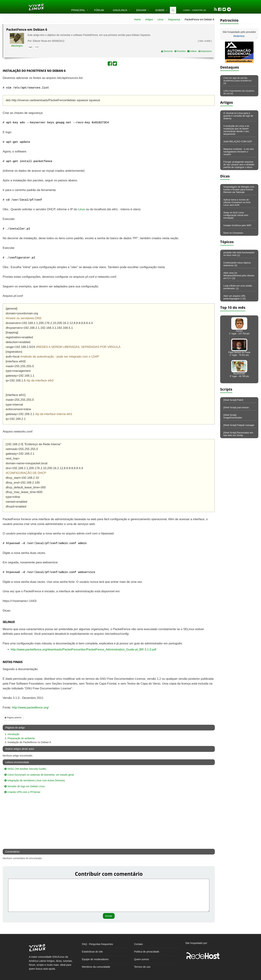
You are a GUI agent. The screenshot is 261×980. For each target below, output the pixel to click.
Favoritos (180, 51)
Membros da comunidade (96, 967)
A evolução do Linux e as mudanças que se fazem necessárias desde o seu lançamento (236, 130)
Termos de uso (142, 967)
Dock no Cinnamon (233, 233)
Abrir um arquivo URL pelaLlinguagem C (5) (235, 297)
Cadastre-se (199, 10)
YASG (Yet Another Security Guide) (25, 769)
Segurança (174, 19)
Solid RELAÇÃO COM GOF (238, 141)
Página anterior (13, 718)
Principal (78, 10)
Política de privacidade (147, 952)
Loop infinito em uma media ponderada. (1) (238, 287)
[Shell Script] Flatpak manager (239, 425)
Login (186, 10)
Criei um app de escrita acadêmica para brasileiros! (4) (238, 81)
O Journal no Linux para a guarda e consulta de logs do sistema (238, 116)
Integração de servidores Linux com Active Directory (35, 780)
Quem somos (141, 959)
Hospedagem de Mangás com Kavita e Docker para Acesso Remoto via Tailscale (239, 189)
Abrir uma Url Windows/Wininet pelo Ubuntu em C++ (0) (239, 276)
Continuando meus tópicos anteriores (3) (237, 264)
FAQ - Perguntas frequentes (98, 944)
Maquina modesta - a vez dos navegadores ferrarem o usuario (239, 152)
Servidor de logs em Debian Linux (25, 786)
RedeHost (239, 36)
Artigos (149, 19)
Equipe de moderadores (95, 959)
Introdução (13, 734)
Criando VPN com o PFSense (22, 792)
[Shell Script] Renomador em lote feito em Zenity (238, 434)
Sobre (160, 10)
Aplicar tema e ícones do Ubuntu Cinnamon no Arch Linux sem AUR (237, 202)
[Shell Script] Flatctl (233, 400)
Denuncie (167, 51)
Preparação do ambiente (21, 738)
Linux (161, 19)
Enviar (141, 10)
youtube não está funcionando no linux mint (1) (239, 254)
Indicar (192, 51)
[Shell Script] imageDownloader (233, 416)
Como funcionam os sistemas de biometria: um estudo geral (39, 775)
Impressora (205, 51)
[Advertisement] (184, 102)
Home (137, 19)
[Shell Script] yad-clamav (236, 407)
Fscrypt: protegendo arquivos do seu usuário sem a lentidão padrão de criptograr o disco (239, 164)
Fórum (99, 10)
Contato (138, 944)
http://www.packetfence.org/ (30, 708)
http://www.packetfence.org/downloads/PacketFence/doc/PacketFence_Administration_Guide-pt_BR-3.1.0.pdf (83, 649)
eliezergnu (17, 46)
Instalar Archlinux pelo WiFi (237, 225)
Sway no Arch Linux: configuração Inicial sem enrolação (236, 215)
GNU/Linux (120, 10)
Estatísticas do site (92, 952)
